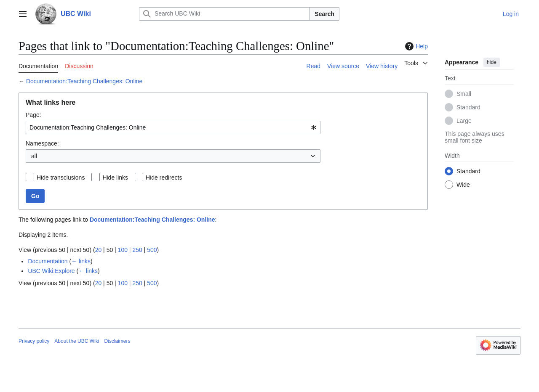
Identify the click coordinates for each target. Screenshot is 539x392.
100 (123, 250)
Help (415, 46)
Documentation (48, 261)
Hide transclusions (61, 177)
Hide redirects (164, 177)
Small (464, 94)
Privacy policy (34, 341)
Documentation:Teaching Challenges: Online (84, 81)
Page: (33, 115)
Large (464, 121)
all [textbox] (34, 156)
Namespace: (42, 143)
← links (81, 261)
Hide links (115, 177)
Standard (468, 107)
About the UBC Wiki (77, 341)
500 (152, 250)
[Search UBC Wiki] (224, 14)
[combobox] (173, 127)
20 (99, 250)
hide (492, 62)
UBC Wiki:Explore (51, 271)
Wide (463, 185)
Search (324, 14)
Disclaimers (117, 341)
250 (137, 250)
